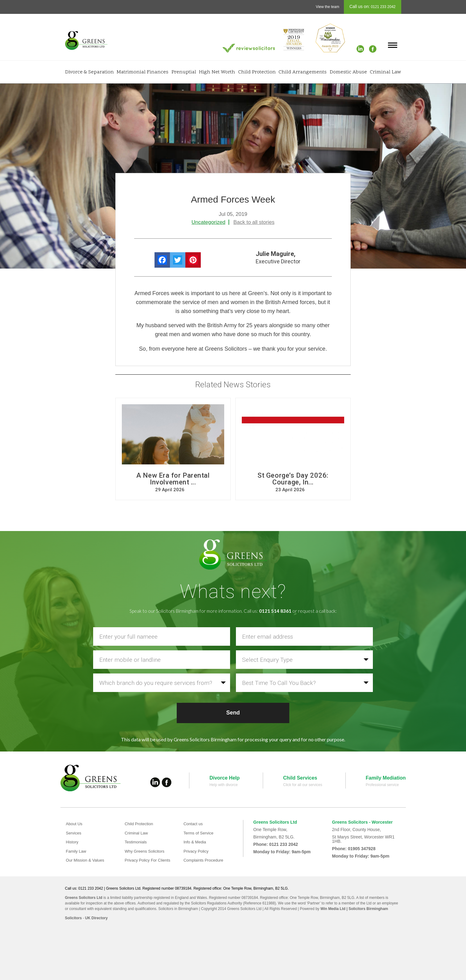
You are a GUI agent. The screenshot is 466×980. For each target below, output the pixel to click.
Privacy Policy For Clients (149, 860)
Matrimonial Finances (142, 72)
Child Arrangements (303, 72)
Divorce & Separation (89, 72)
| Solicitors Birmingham (367, 909)
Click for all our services (303, 785)
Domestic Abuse (348, 72)
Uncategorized (208, 222)
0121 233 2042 (383, 7)
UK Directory (96, 918)
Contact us (194, 824)
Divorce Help (225, 778)
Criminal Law (385, 72)
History (73, 842)
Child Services (300, 778)
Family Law (77, 851)
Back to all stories (254, 222)
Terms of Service (200, 833)
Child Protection (257, 72)
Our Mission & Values (87, 860)
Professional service (382, 785)
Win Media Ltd (333, 909)
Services (74, 833)
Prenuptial (184, 72)
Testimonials (136, 842)
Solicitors (74, 918)
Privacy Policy (197, 851)
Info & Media (196, 842)
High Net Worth (217, 72)
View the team (328, 7)
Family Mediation (386, 778)
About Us (75, 824)
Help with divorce (223, 785)
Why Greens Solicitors (146, 851)
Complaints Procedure (205, 860)
